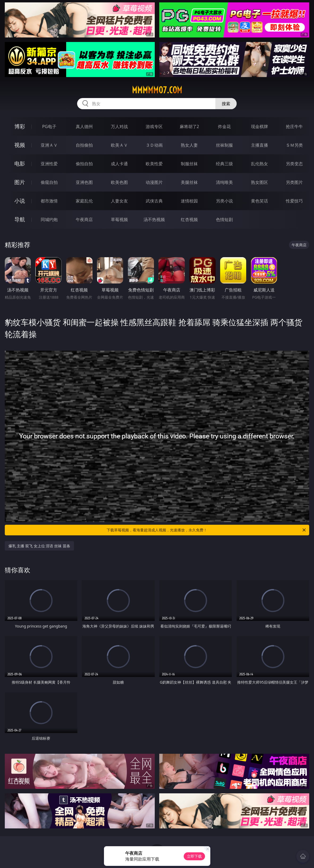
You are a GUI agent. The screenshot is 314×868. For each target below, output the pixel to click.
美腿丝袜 (189, 182)
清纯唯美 (224, 182)
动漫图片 (154, 182)
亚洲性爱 (49, 164)
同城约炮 (49, 219)
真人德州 (84, 126)
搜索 (226, 104)
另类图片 (294, 182)
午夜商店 (84, 219)
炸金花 (224, 126)
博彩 (20, 126)
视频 (20, 145)
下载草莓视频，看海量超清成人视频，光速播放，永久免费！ (207, 530)
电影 (20, 164)
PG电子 (49, 126)
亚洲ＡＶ (49, 145)
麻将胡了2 (189, 126)
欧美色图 (119, 182)
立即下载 (194, 856)
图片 (20, 182)
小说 (20, 201)
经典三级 (224, 164)
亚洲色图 (84, 182)
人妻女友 (119, 201)
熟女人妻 (189, 145)
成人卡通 (119, 164)
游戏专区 (154, 126)
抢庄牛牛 (294, 126)
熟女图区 (259, 182)
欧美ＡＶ (119, 145)
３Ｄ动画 (154, 145)
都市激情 (49, 201)
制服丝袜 (189, 164)
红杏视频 (189, 219)
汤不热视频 (154, 219)
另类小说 (224, 201)
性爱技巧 (294, 201)
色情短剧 (224, 219)
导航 (20, 219)
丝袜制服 (224, 145)
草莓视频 (119, 219)
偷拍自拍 (84, 164)
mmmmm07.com (157, 90)
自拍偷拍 (84, 145)
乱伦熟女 (259, 164)
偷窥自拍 (49, 182)
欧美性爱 (154, 164)
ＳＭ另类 (294, 145)
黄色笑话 (259, 201)
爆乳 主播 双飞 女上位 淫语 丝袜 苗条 (39, 546)
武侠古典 (154, 201)
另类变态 (294, 164)
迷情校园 (189, 201)
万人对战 (119, 126)
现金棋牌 (259, 126)
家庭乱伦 (84, 201)
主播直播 (259, 145)
